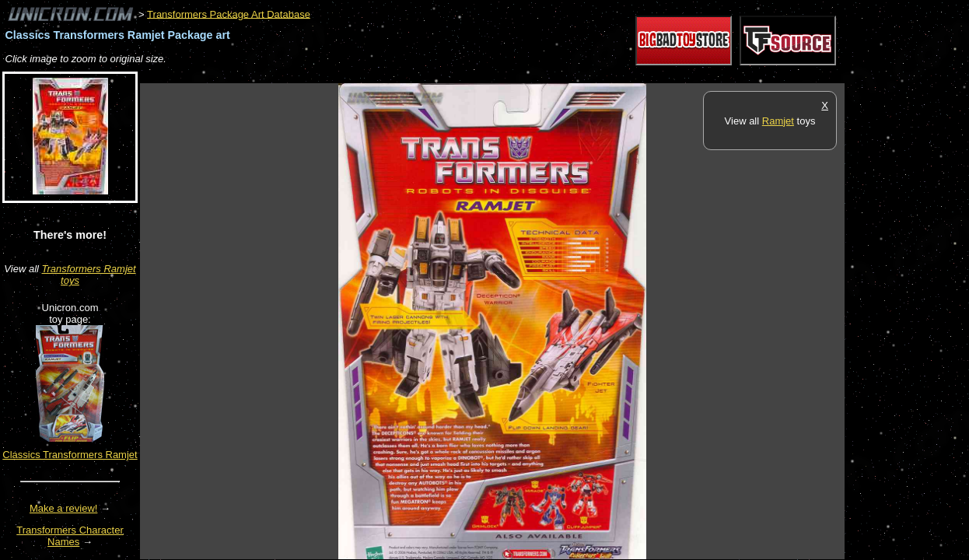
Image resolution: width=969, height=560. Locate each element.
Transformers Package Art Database (229, 14)
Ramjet (778, 121)
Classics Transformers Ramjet (70, 455)
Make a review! (63, 508)
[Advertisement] (423, 75)
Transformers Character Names (70, 536)
